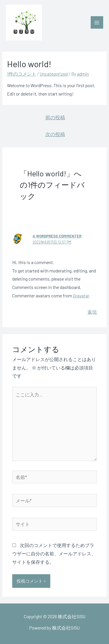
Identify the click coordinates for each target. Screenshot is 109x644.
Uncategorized (54, 74)
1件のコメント (22, 74)
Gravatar (81, 296)
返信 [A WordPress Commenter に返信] (92, 312)
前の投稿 (55, 117)
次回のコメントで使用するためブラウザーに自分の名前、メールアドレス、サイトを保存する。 (54, 554)
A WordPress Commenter (57, 236)
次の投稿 (55, 134)
